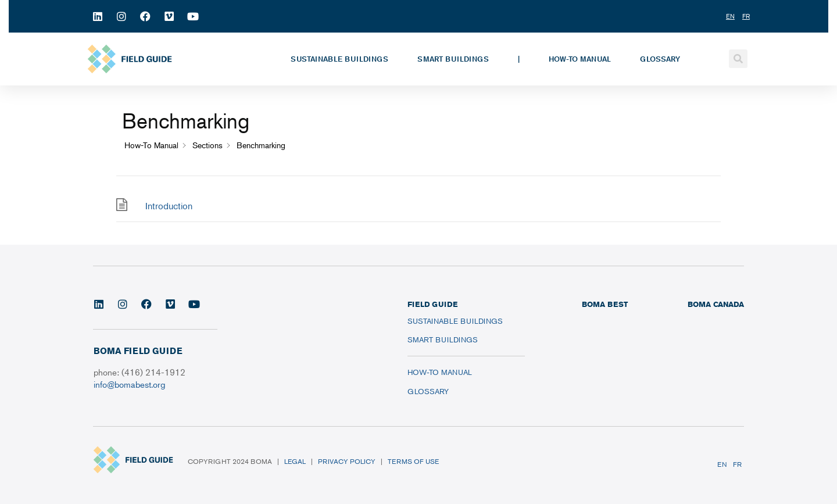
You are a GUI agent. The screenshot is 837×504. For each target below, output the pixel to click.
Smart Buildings (453, 59)
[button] (738, 59)
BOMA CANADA (716, 304)
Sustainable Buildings (339, 59)
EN (722, 464)
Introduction (169, 206)
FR (737, 464)
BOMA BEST (605, 304)
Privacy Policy (347, 461)
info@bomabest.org (129, 384)
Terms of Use (413, 461)
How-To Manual (580, 59)
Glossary (660, 59)
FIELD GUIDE (432, 304)
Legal (295, 461)
